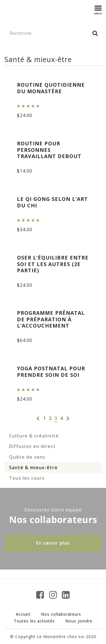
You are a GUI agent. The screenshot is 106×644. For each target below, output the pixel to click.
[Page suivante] (68, 418)
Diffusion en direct (32, 446)
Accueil (23, 614)
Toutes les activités (34, 621)
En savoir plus (53, 543)
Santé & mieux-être (33, 467)
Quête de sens (27, 457)
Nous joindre (79, 621)
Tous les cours (27, 478)
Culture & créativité (34, 436)
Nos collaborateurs (61, 614)
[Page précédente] (38, 418)
